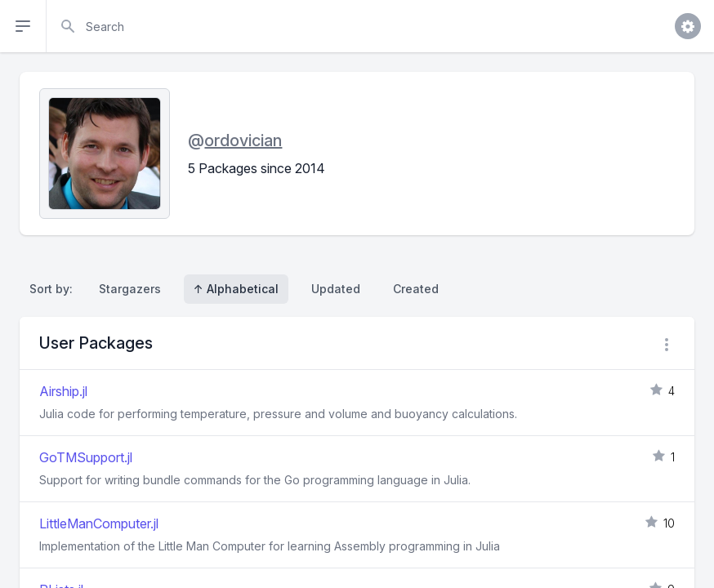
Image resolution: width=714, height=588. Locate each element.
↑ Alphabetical (236, 289)
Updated (336, 289)
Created (416, 289)
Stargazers (130, 289)
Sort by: (54, 289)
